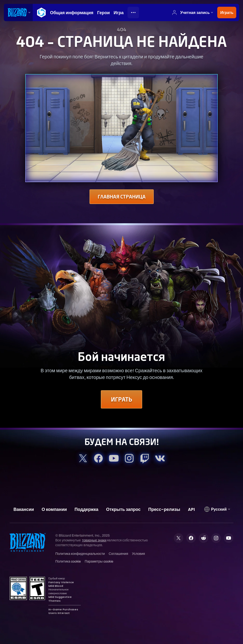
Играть (121, 399)
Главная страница (122, 197)
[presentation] (18, 12)
